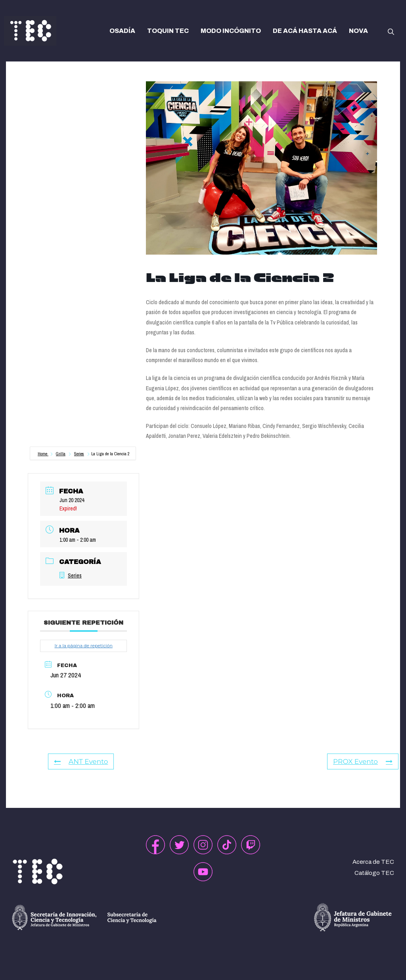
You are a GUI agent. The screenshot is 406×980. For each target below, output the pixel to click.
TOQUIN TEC (168, 31)
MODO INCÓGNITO (231, 31)
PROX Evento (363, 761)
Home (43, 454)
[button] (391, 31)
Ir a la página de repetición (83, 646)
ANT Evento (81, 761)
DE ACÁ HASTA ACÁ (305, 31)
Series (79, 454)
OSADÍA (122, 31)
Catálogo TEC (374, 873)
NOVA (358, 31)
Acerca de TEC (373, 862)
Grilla (61, 454)
